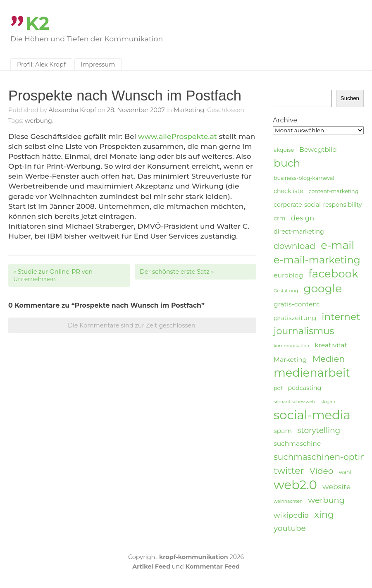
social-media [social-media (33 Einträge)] (312, 415)
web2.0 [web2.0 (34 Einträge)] (295, 485)
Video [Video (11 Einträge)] (322, 471)
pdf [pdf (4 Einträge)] (278, 388)
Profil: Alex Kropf (41, 65)
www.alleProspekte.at (178, 136)
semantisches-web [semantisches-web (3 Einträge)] (294, 402)
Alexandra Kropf (73, 110)
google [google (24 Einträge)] (323, 289)
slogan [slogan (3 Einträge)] (328, 402)
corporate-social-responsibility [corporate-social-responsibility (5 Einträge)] (318, 205)
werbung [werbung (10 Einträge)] (326, 500)
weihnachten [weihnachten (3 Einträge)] (288, 501)
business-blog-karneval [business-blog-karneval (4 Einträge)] (304, 178)
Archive (285, 120)
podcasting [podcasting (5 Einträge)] (305, 388)
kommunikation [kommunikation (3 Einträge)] (291, 346)
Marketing (189, 110)
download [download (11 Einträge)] (294, 246)
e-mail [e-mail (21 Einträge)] (337, 245)
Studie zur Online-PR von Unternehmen (53, 275)
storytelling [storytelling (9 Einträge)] (319, 430)
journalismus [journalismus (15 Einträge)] (304, 331)
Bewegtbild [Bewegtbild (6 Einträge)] (318, 149)
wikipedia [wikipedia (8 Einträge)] (291, 515)
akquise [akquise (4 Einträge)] (284, 150)
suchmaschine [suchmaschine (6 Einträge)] (297, 443)
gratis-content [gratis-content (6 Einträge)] (297, 304)
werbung (38, 121)
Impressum (98, 65)
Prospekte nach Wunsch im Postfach (125, 96)
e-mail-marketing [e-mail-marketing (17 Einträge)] (317, 260)
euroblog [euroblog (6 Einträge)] (288, 275)
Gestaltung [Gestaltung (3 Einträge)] (286, 291)
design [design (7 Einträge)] (303, 218)
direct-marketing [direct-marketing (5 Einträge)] (299, 232)
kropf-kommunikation (194, 557)
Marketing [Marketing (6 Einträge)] (290, 360)
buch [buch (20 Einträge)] (287, 163)
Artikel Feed (151, 566)
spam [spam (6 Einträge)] (283, 431)
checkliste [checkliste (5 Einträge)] (288, 191)
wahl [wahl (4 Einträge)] (345, 472)
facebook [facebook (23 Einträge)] (333, 274)
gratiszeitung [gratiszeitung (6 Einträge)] (295, 318)
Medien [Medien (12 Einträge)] (329, 359)
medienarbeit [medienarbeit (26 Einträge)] (312, 373)
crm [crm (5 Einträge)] (280, 218)
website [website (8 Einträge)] (336, 486)
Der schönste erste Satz (177, 272)
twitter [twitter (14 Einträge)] (289, 471)
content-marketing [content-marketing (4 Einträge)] (333, 191)
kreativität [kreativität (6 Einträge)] (331, 345)
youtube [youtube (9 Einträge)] (290, 528)
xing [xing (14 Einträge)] (324, 515)
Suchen (350, 98)
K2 (38, 23)
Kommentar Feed (213, 566)
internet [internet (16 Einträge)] (341, 317)
